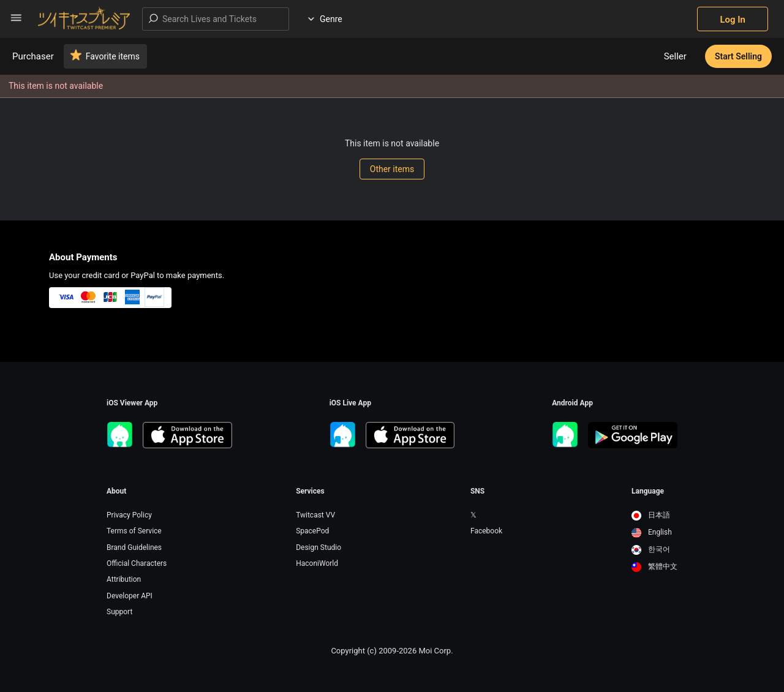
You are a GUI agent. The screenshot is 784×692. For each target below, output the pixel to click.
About (116, 491)
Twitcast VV (315, 515)
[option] (654, 516)
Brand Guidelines (134, 547)
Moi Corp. (435, 651)
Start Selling (738, 56)
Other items (392, 169)
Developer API (130, 596)
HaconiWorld (317, 563)
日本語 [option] (651, 515)
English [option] (652, 532)
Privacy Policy (129, 515)
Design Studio (318, 547)
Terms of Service (134, 531)
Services (310, 491)
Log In (733, 20)
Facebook (486, 531)
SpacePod (312, 531)
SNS (477, 491)
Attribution (124, 579)
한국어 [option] (651, 549)
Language (648, 491)
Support (119, 612)
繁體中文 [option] (654, 566)
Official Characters (137, 563)
